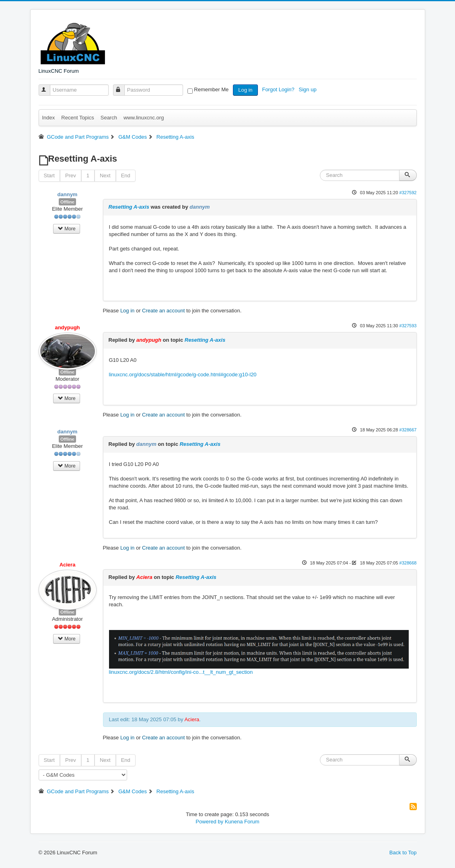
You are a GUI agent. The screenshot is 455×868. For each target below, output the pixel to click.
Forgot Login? (279, 89)
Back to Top (403, 853)
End (126, 175)
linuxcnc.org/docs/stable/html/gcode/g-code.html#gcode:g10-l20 (183, 374)
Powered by (209, 822)
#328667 (408, 430)
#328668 (408, 563)
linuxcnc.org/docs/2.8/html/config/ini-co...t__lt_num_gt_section (181, 672)
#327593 (408, 326)
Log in (245, 90)
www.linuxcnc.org (144, 118)
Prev (71, 175)
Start (49, 175)
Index (49, 118)
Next (105, 175)
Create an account (163, 311)
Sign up (309, 89)
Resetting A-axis (129, 207)
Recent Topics (77, 118)
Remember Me (211, 89)
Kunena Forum (242, 822)
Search (109, 118)
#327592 (408, 193)
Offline (67, 202)
